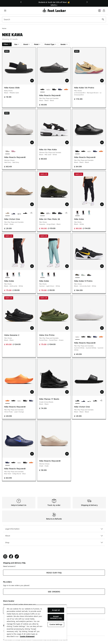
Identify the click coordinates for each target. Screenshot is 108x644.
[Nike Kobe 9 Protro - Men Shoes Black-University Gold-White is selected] (77, 275)
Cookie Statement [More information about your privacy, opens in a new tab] (27, 636)
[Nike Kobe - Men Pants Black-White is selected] (77, 213)
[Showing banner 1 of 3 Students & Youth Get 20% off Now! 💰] (54, 3)
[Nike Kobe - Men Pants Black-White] (13, 275)
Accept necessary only (56, 617)
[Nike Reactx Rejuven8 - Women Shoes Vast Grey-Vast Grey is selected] (7, 151)
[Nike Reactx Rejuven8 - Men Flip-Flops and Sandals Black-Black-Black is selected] (42, 89)
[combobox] (54, 19)
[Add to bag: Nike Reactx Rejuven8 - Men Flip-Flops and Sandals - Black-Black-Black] (67, 81)
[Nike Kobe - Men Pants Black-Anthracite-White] (83, 213)
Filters (7, 44)
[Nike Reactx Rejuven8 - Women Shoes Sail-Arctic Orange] (13, 151)
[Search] (54, 19)
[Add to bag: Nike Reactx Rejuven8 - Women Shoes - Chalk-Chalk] (67, 454)
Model (37, 44)
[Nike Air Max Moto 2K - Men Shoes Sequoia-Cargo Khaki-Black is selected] (42, 213)
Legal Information (54, 529)
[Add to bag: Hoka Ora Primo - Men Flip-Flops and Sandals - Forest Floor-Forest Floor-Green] (67, 328)
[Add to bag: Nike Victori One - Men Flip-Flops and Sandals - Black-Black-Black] (102, 392)
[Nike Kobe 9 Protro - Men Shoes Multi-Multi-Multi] (89, 275)
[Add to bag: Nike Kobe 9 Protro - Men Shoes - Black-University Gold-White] (102, 266)
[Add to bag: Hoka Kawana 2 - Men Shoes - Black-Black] (32, 328)
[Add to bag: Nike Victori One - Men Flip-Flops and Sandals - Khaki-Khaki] (32, 204)
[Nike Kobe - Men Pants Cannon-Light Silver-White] (89, 213)
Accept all (56, 610)
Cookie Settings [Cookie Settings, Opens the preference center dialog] (56, 624)
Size (17, 44)
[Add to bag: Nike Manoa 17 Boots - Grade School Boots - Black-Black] (67, 392)
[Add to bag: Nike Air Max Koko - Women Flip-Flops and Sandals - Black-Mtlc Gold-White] (67, 142)
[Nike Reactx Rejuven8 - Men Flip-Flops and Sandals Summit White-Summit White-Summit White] (48, 89)
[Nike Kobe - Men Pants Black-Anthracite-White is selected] (7, 275)
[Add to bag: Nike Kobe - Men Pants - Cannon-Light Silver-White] (67, 266)
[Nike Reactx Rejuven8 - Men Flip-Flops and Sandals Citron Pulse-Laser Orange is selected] (7, 401)
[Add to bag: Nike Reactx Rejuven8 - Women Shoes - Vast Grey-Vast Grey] (32, 142)
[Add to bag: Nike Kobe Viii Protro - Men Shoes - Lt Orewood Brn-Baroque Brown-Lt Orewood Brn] (102, 81)
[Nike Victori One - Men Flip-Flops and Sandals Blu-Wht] (13, 213)
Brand (27, 44)
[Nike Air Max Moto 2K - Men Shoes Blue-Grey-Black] (60, 213)
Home (4, 28)
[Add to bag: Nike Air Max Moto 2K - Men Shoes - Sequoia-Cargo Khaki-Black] (67, 204)
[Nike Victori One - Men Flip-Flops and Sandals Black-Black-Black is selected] (77, 401)
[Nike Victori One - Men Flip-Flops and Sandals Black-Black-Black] (25, 213)
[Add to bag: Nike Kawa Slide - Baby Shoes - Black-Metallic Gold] (32, 81)
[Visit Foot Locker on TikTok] (17, 557)
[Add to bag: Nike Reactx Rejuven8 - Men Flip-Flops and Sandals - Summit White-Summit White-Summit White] (102, 328)
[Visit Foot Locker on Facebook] (11, 557)
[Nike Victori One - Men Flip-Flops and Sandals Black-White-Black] (95, 401)
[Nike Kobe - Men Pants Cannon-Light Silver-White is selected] (42, 275)
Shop (54, 542)
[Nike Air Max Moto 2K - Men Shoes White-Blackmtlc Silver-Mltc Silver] (48, 213)
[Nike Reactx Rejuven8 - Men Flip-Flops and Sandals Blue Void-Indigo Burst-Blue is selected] (7, 463)
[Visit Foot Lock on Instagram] (5, 557)
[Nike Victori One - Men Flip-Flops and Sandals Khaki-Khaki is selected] (7, 213)
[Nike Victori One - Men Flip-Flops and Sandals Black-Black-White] (19, 213)
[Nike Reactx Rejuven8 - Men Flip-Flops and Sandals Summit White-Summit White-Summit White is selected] (77, 337)
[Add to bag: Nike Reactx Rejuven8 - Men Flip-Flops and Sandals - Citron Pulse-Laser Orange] (32, 392)
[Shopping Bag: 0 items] (104, 11)
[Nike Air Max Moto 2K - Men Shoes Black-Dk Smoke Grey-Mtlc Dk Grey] (54, 213)
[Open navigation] (5, 11)
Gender (64, 44)
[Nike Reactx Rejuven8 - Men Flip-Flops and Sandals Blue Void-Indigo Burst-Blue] (60, 89)
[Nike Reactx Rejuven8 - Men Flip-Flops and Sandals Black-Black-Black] (54, 89)
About (54, 536)
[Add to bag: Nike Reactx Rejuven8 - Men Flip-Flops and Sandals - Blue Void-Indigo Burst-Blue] (32, 454)
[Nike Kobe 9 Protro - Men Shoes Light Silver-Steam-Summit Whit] (83, 275)
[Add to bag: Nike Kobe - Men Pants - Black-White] (102, 204)
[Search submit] (103, 19)
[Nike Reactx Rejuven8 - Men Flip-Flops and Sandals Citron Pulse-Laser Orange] (66, 89)
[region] (35, 622)
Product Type (50, 44)
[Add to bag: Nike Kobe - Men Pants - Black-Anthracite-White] (32, 266)
